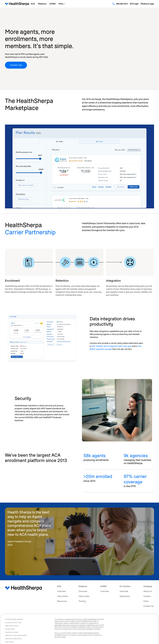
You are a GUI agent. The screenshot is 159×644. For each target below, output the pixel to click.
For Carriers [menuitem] (125, 581)
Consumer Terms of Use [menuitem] (13, 618)
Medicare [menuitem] (83, 581)
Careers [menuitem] (147, 591)
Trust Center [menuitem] (9, 637)
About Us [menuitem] (148, 586)
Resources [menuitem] (62, 596)
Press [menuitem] (146, 596)
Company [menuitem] (148, 581)
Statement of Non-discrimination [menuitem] (16, 630)
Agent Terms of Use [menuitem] (12, 621)
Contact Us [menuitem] (149, 601)
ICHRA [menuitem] (103, 581)
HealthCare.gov (62, 630)
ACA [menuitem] (59, 581)
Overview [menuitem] (61, 586)
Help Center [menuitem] (63, 591)
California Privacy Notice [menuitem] (13, 634)
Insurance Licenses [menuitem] (12, 627)
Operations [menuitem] (125, 591)
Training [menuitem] (82, 596)
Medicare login (147, 4)
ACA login (134, 4)
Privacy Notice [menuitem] (10, 624)
